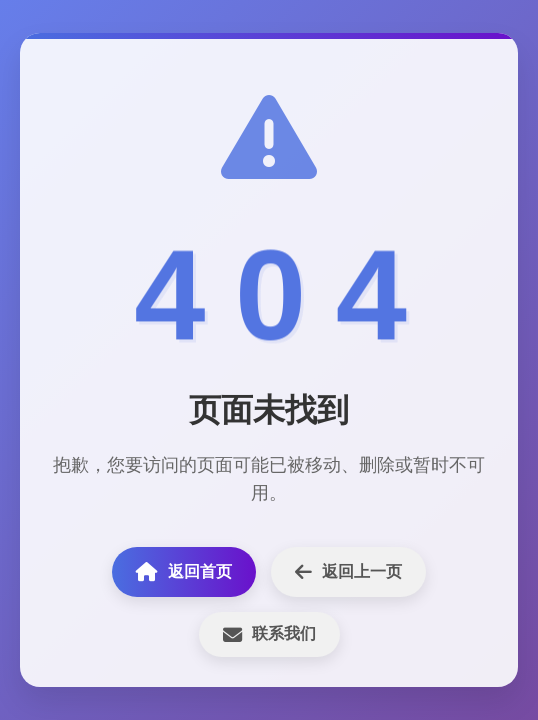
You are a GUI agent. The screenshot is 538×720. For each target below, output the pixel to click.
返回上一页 (348, 571)
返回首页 (184, 571)
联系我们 (269, 634)
